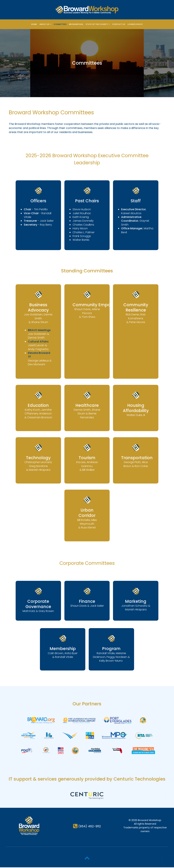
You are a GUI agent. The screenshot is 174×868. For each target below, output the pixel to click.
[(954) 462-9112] (87, 827)
